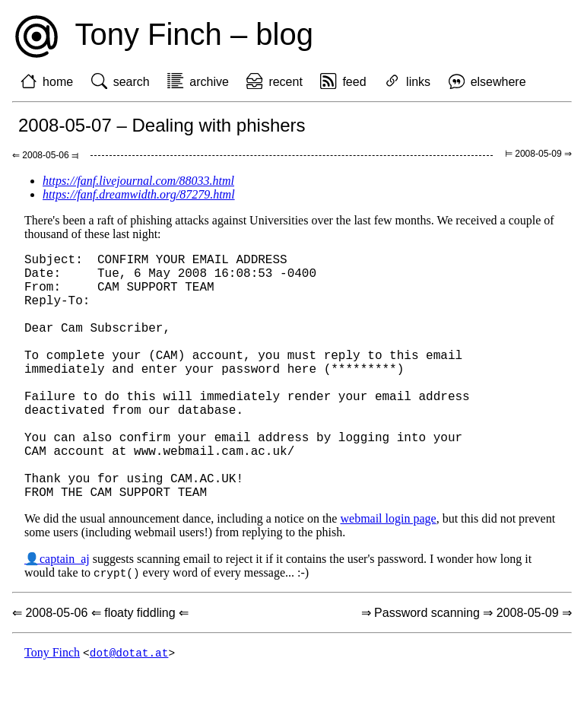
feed (354, 82)
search (132, 82)
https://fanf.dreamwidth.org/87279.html (139, 194)
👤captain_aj (57, 614)
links (418, 82)
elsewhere (498, 82)
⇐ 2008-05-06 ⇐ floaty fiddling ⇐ (100, 668)
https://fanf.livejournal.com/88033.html (138, 181)
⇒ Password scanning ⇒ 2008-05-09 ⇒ (467, 668)
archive (209, 82)
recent (285, 82)
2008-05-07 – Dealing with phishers (162, 125)
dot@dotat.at (129, 709)
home (58, 82)
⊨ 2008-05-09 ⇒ (538, 154)
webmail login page (388, 573)
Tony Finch (52, 709)
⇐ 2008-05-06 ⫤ (45, 155)
